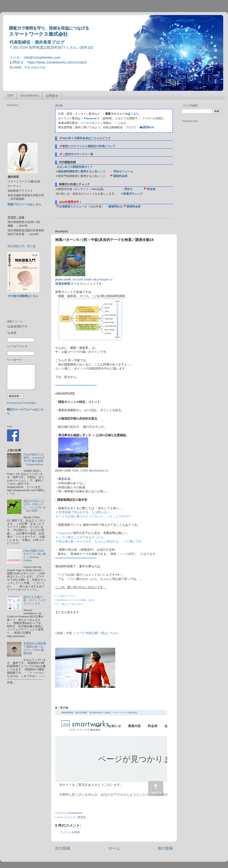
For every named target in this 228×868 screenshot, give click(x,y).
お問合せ (52, 96)
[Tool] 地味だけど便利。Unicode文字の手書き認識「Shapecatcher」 (34, 459)
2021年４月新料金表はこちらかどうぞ (86, 138)
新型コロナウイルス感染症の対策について (89, 146)
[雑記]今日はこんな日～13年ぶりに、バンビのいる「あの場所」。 (35, 506)
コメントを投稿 (70, 832)
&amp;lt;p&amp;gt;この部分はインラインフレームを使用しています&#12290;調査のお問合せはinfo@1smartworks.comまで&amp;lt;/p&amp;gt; (111, 755)
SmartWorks (30, 96)
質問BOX (148, 127)
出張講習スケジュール (73, 207)
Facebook (90, 118)
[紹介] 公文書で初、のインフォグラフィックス (35, 600)
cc (111, 279)
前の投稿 (165, 848)
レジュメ (70, 817)
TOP (10, 96)
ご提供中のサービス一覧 (78, 154)
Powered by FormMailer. (22, 403)
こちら (135, 114)
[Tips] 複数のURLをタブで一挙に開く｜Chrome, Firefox (35, 556)
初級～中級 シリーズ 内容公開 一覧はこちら (87, 633)
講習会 (82, 817)
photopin (103, 279)
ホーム (114, 848)
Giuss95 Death (82, 279)
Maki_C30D (80, 470)
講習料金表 (134, 207)
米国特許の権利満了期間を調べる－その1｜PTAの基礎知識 (35, 648)
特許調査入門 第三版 (22, 246)
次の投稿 (63, 848)
